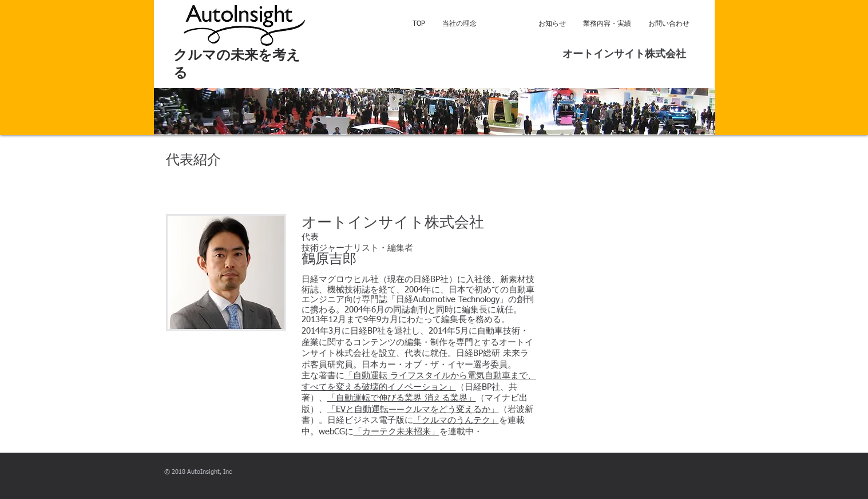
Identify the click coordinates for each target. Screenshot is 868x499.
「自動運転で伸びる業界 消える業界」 (402, 398)
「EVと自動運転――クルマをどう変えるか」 (413, 409)
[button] (435, 111)
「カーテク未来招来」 (397, 432)
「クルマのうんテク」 (456, 420)
